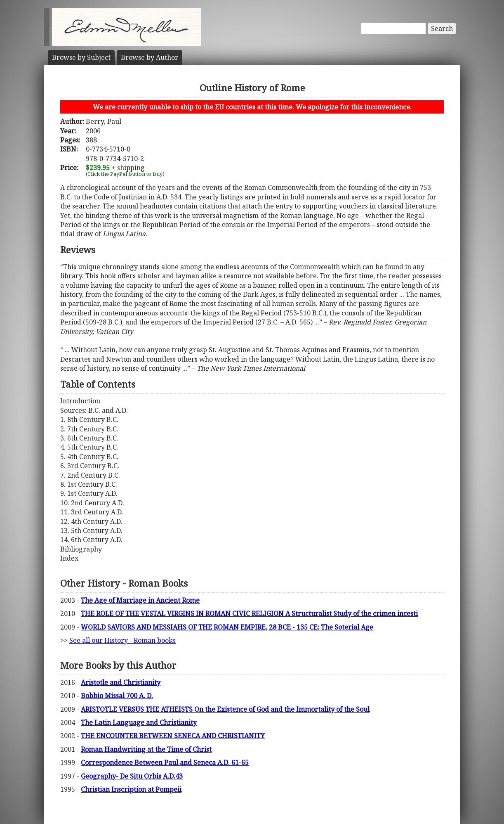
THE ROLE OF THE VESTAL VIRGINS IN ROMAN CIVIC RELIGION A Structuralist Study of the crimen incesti (249, 613)
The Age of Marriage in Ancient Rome (140, 600)
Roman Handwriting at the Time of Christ (146, 749)
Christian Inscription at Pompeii (131, 789)
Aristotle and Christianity (121, 682)
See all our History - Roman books (122, 640)
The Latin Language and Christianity (139, 722)
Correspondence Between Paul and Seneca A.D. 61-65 (165, 762)
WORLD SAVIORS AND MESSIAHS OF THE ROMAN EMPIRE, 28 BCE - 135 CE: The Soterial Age (227, 627)
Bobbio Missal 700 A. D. (117, 696)
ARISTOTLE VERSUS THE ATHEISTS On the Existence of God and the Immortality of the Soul (225, 709)
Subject (81, 57)
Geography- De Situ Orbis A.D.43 (132, 776)
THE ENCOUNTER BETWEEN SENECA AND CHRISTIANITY (173, 736)
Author (150, 57)
